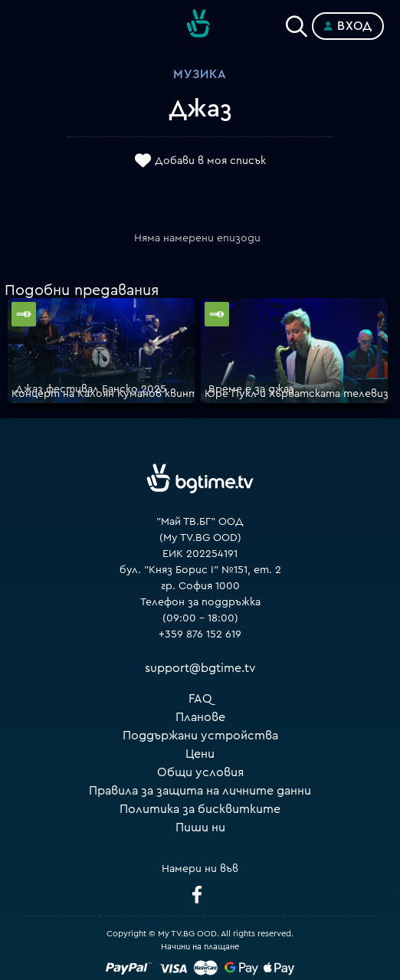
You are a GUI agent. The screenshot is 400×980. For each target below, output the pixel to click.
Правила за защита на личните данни (200, 791)
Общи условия (200, 772)
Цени (200, 754)
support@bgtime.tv (200, 668)
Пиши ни (200, 828)
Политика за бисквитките (200, 809)
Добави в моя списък (210, 161)
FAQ (200, 699)
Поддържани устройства (200, 736)
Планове (200, 717)
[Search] (297, 23)
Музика (200, 74)
